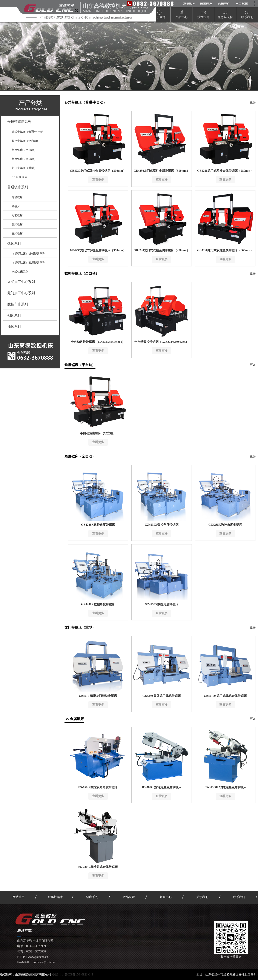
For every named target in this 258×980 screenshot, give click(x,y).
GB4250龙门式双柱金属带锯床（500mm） (162, 171)
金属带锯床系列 (19, 122)
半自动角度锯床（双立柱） (98, 433)
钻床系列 (14, 243)
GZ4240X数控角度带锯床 (98, 604)
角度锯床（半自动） (24, 150)
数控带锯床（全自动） (26, 141)
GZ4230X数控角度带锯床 (161, 525)
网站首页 (18, 897)
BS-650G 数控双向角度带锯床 (98, 787)
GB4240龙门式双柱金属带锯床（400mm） (162, 250)
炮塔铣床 (17, 197)
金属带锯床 (55, 897)
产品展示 (129, 897)
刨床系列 (14, 315)
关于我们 (202, 897)
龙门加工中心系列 (21, 293)
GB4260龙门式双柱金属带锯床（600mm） (225, 250)
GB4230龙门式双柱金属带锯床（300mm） (98, 171)
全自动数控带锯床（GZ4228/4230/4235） (161, 342)
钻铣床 (16, 206)
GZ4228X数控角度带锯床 (98, 525)
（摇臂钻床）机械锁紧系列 (28, 254)
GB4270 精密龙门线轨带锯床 (98, 696)
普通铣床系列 (18, 187)
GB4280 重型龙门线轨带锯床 (162, 696)
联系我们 (239, 897)
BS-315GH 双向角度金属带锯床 (225, 787)
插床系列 (14, 327)
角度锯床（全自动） (24, 159)
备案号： (73, 975)
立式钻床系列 (20, 272)
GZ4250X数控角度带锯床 (161, 604)
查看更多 (98, 180)
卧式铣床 (17, 224)
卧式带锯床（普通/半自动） (29, 132)
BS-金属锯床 (19, 177)
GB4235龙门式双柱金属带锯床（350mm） (98, 250)
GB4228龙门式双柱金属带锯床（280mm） (225, 171)
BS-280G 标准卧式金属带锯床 (98, 867)
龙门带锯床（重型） (24, 168)
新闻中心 (166, 897)
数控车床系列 (18, 304)
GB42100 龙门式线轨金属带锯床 (225, 696)
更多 (253, 102)
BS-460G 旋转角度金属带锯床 (162, 787)
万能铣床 (17, 215)
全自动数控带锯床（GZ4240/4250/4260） (98, 342)
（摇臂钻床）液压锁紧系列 (28, 263)
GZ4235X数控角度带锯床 (225, 525)
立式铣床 (17, 233)
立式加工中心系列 (21, 282)
